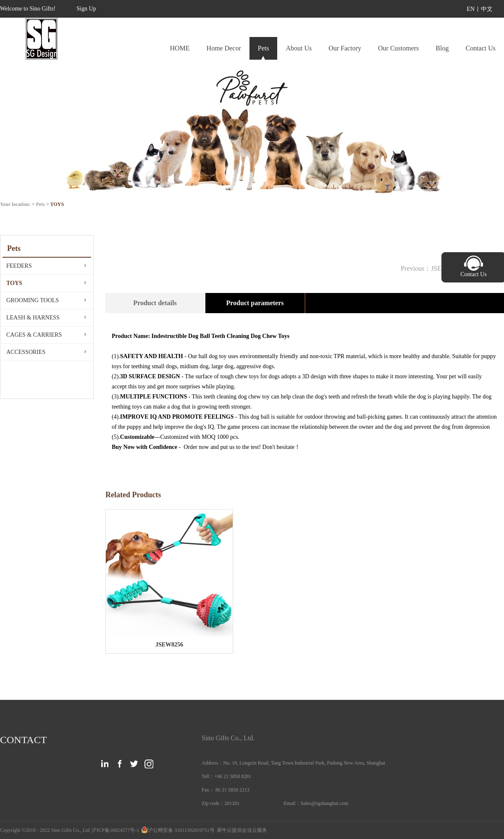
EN (471, 9)
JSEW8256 (169, 645)
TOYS (57, 204)
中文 (487, 9)
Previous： (431, 268)
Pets (41, 204)
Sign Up (86, 9)
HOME (180, 48)
